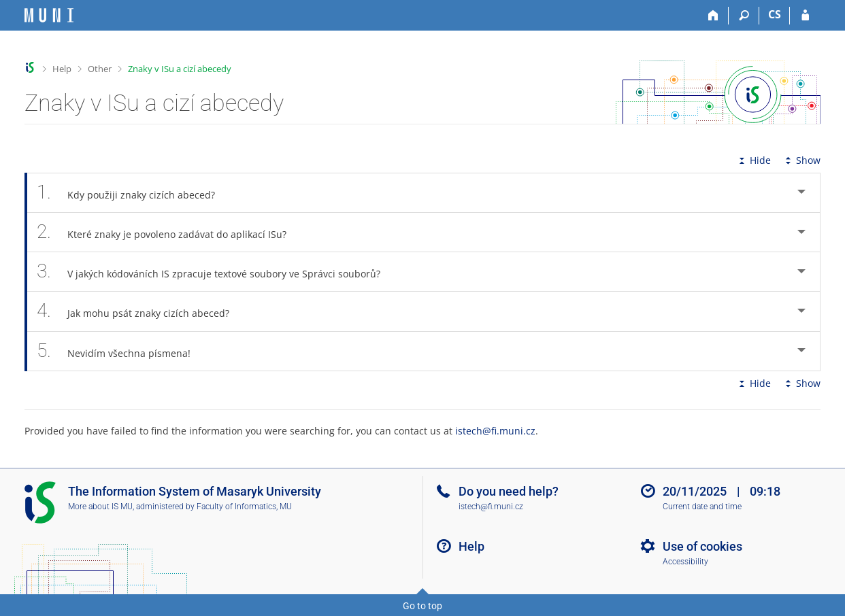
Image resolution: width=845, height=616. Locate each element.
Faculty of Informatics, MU (244, 507)
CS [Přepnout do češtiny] (775, 14)
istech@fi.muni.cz (495, 431)
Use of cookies (702, 546)
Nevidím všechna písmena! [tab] (121, 351)
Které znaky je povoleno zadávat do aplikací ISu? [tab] (169, 232)
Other (100, 69)
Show (801, 160)
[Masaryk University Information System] (49, 15)
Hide (753, 160)
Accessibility (685, 562)
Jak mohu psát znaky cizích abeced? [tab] (140, 311)
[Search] (744, 16)
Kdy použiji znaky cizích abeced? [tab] (133, 193)
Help (62, 69)
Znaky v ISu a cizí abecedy (180, 69)
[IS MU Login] (805, 16)
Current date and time (702, 507)
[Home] (713, 16)
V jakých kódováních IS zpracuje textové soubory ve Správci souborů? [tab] (216, 272)
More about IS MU (100, 507)
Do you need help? (509, 491)
